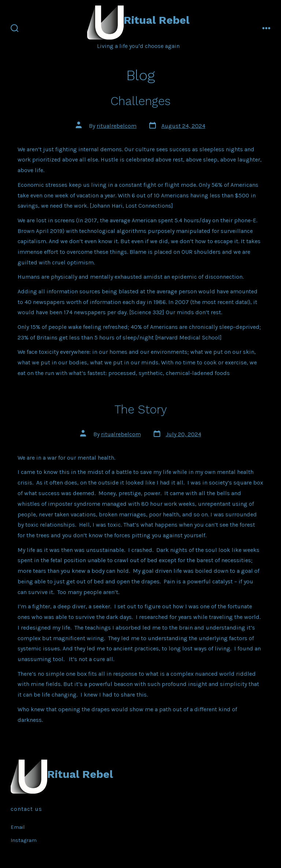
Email (18, 827)
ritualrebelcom (117, 126)
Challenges (140, 101)
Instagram (24, 840)
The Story (141, 409)
